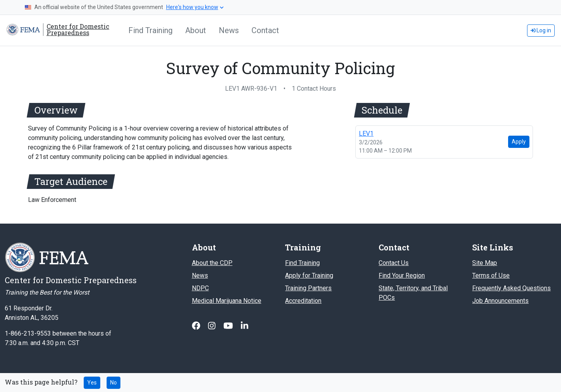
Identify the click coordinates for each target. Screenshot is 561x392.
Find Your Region (402, 275)
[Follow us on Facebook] (197, 326)
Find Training (150, 30)
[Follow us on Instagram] (213, 326)
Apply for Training (309, 275)
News (229, 30)
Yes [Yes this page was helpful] (92, 383)
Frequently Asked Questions (511, 288)
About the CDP (212, 263)
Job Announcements (500, 301)
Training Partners (308, 288)
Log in (541, 30)
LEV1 (366, 133)
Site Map (485, 263)
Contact (265, 30)
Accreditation (303, 301)
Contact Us (394, 263)
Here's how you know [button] (195, 7)
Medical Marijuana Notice (227, 301)
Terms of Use (491, 275)
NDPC (200, 288)
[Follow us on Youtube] (229, 326)
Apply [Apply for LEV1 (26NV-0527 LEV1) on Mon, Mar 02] (519, 142)
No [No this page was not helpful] (114, 383)
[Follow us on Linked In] (245, 326)
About (196, 30)
